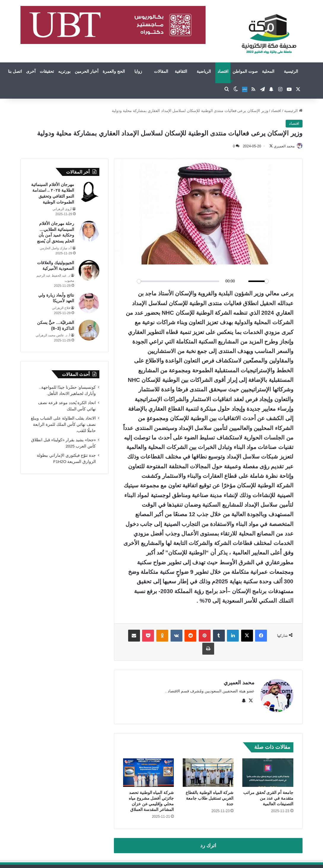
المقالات (161, 71)
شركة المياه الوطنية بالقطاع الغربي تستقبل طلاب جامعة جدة (210, 795)
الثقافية (181, 71)
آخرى (31, 71)
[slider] (178, 282)
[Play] (131, 282)
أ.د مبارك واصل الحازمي (56, 248)
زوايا (138, 71)
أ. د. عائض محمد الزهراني (53, 335)
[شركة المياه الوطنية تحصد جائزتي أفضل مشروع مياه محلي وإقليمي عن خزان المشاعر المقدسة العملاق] (148, 770)
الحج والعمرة (114, 71)
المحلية (268, 71)
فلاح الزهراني (61, 308)
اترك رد (208, 843)
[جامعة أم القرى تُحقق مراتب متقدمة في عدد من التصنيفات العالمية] (268, 770)
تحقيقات (47, 71)
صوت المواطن (245, 71)
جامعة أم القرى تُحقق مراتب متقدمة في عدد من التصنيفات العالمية (268, 795)
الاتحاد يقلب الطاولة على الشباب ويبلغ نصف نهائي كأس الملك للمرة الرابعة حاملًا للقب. (63, 425)
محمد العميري (281, 146)
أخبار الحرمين (87, 71)
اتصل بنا (15, 71)
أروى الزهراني (62, 209)
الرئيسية (291, 71)
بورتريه (64, 71)
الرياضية (204, 71)
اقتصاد (223, 71)
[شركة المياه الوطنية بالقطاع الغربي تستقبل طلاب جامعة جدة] (208, 770)
